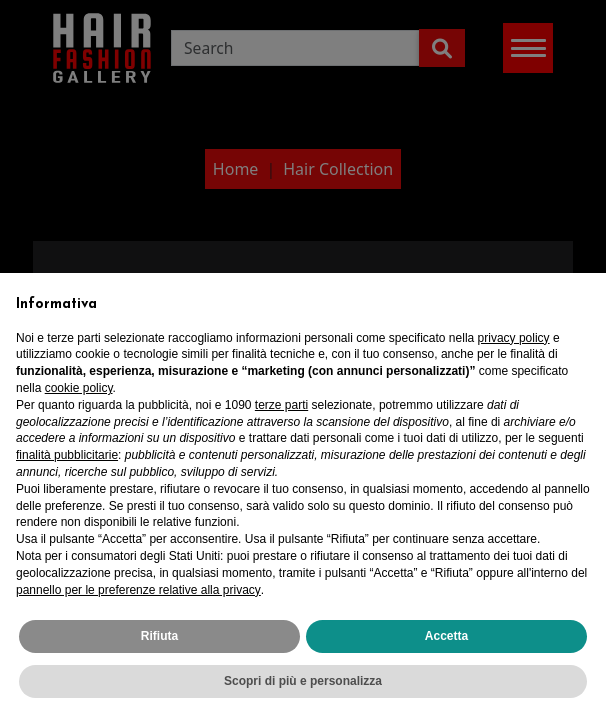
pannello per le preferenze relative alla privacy (138, 590)
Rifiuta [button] (159, 636)
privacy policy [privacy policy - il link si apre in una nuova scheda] (514, 338)
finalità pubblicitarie (67, 455)
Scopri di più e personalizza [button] (303, 681)
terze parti (281, 405)
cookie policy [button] (79, 388)
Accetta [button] (446, 636)
